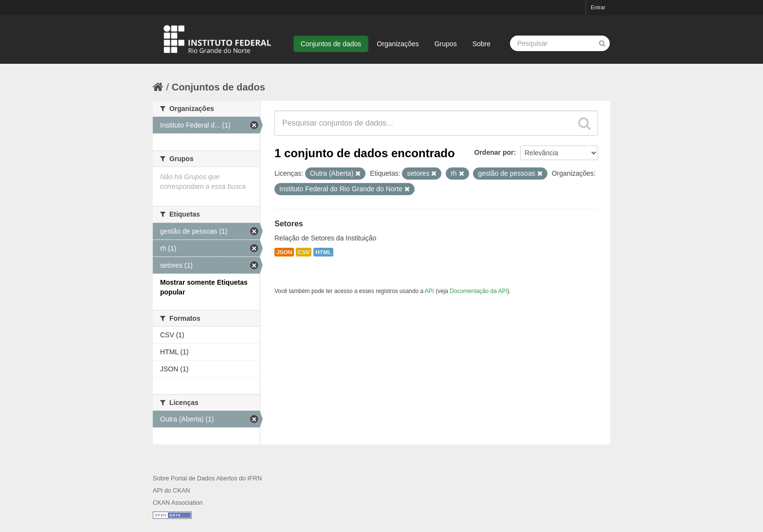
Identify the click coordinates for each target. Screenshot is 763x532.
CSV (304, 252)
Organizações (398, 44)
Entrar (598, 7)
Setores (289, 224)
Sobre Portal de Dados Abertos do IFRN (207, 478)
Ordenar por (494, 152)
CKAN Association (178, 503)
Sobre (481, 44)
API (429, 291)
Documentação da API (478, 291)
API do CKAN (171, 491)
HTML (323, 252)
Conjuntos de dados (331, 44)
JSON (284, 252)
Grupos (446, 44)
